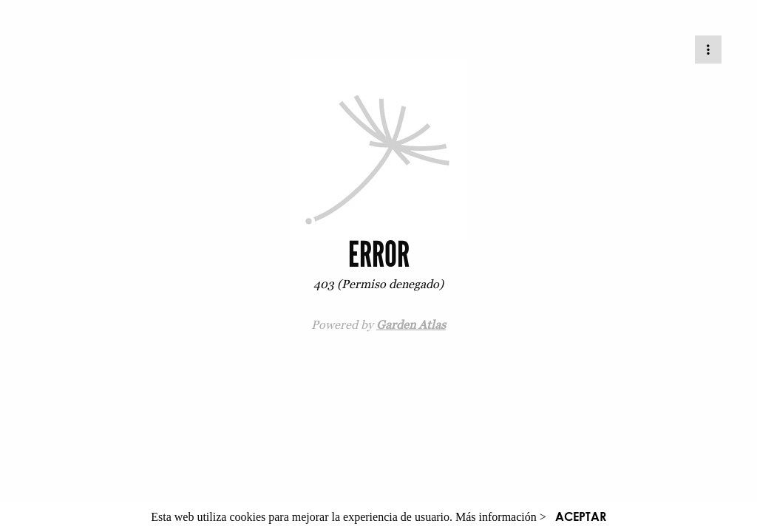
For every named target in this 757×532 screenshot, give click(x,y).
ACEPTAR (581, 516)
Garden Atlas (411, 324)
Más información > (501, 517)
